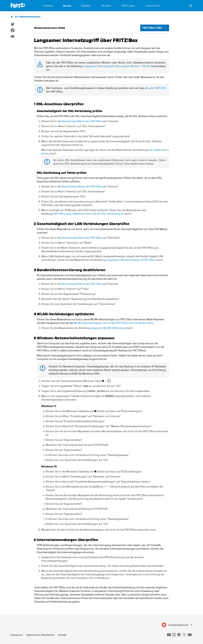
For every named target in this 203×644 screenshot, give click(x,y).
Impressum (17, 635)
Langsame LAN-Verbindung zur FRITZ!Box (131, 260)
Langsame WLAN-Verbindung (108, 328)
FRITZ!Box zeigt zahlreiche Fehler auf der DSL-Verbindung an (89, 214)
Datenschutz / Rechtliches (40, 635)
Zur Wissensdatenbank (28, 17)
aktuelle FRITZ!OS (155, 88)
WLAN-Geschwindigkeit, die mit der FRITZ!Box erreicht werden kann (113, 323)
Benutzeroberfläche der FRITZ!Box (82, 121)
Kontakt (62, 635)
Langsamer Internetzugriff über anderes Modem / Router (117, 66)
